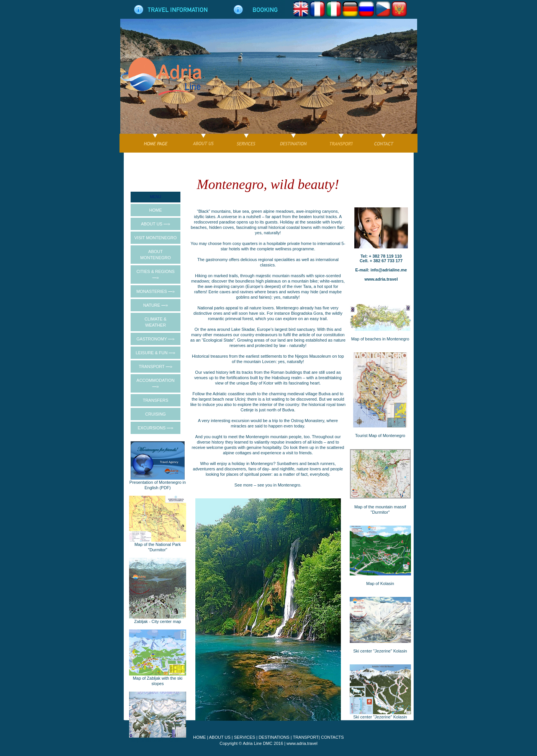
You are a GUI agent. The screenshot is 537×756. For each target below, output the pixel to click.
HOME (156, 210)
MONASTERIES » (156, 291)
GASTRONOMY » (155, 339)
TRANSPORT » (156, 366)
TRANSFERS (156, 400)
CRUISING (156, 414)
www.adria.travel (302, 743)
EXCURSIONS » (156, 428)
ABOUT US (220, 737)
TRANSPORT (306, 737)
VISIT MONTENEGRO (156, 238)
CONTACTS (332, 737)
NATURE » (156, 305)
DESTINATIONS (274, 737)
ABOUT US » (156, 224)
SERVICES (245, 737)
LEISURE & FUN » (155, 353)
